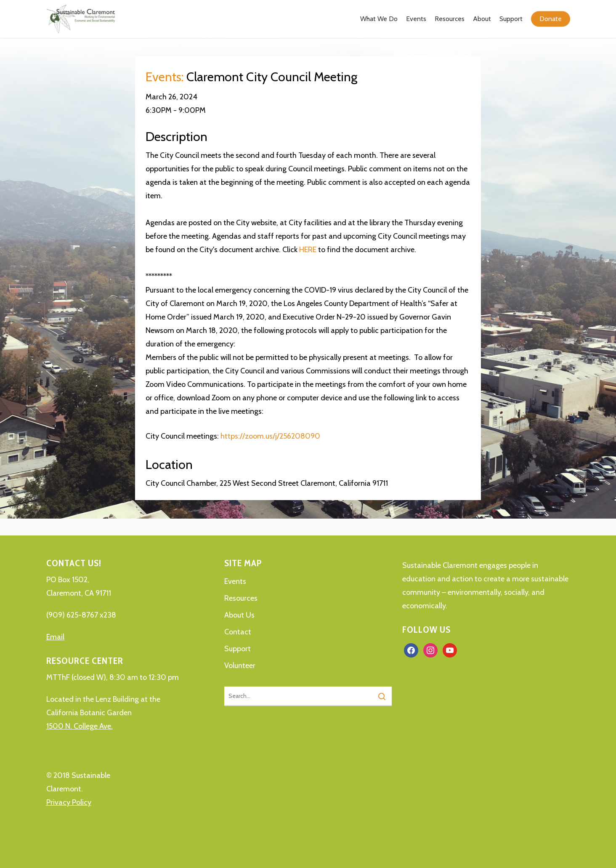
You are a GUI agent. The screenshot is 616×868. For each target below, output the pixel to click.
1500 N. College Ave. (80, 726)
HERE (308, 250)
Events (235, 581)
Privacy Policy (69, 802)
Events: (165, 77)
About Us (239, 615)
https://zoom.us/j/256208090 (270, 436)
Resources (241, 598)
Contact (238, 632)
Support (238, 649)
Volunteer (240, 666)
